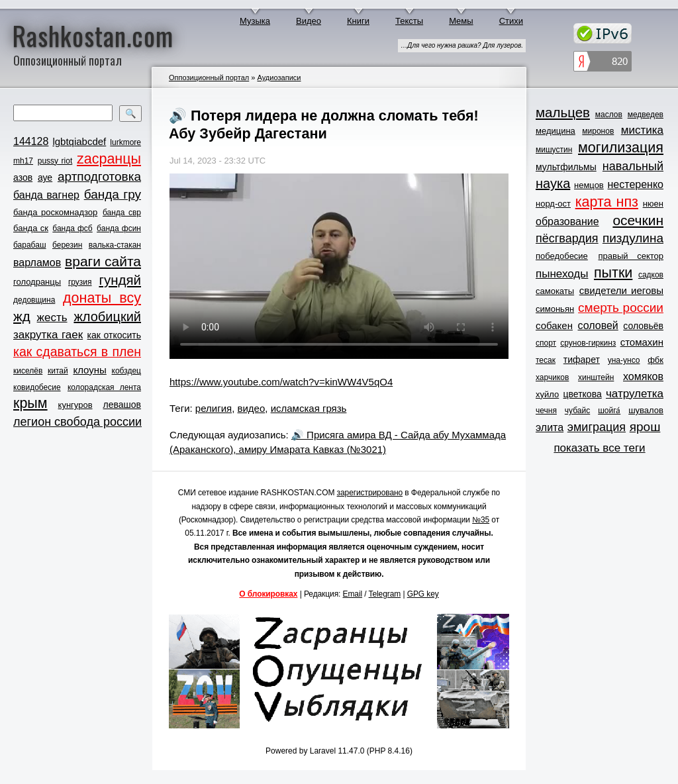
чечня (546, 411)
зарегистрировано (370, 493)
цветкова (583, 394)
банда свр (122, 213)
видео (252, 408)
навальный (633, 166)
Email (353, 594)
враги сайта (103, 261)
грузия (80, 282)
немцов (589, 185)
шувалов (646, 410)
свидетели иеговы (621, 290)
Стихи (511, 21)
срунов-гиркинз (588, 343)
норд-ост (553, 204)
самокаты (555, 291)
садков (651, 275)
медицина (556, 131)
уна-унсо (624, 360)
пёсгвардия (567, 238)
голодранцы (37, 282)
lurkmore (125, 142)
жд (22, 316)
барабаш (30, 245)
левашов (122, 405)
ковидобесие (37, 387)
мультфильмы (566, 167)
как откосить (114, 335)
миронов (598, 131)
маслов (609, 115)
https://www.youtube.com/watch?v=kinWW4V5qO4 (281, 382)
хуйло (547, 394)
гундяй (120, 280)
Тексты (409, 21)
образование (567, 221)
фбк (655, 360)
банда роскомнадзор (55, 212)
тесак (546, 360)
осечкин (638, 220)
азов (23, 177)
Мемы (461, 21)
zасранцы (109, 159)
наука (553, 183)
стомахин (642, 342)
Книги (358, 21)
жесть (52, 318)
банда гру (113, 194)
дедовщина (34, 300)
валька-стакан (115, 245)
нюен (653, 204)
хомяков (643, 376)
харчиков (552, 377)
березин (67, 245)
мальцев (563, 112)
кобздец (126, 371)
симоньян (555, 309)
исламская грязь (309, 408)
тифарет (582, 360)
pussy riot (55, 161)
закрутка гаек (48, 335)
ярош (645, 427)
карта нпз (607, 202)
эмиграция (597, 427)
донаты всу (102, 298)
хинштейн (596, 377)
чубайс (577, 411)
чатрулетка (635, 394)
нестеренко (636, 184)
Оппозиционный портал (209, 77)
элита (550, 427)
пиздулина (633, 238)
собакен (554, 325)
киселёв (28, 371)
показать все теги (599, 448)
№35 (481, 520)
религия (214, 408)
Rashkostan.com (93, 35)
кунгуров (75, 405)
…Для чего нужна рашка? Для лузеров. (462, 45)
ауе (45, 177)
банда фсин (119, 228)
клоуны (89, 370)
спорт (546, 343)
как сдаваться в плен (77, 352)
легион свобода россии (77, 422)
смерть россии (621, 308)
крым (30, 403)
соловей (598, 325)
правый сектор (631, 256)
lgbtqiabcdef (79, 141)
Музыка (255, 21)
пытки (613, 273)
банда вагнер (46, 195)
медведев (646, 115)
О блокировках (268, 594)
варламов (37, 263)
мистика (642, 130)
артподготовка (99, 176)
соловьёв (643, 326)
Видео (309, 21)
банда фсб (72, 228)
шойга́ (609, 411)
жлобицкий (107, 317)
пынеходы (562, 274)
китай (58, 371)
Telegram (385, 594)
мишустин (554, 150)
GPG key (423, 594)
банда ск (31, 228)
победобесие (562, 256)
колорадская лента (104, 387)
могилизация (621, 148)
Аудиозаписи (279, 77)
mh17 (23, 161)
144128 (31, 141)
